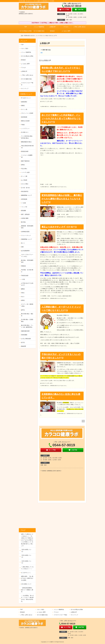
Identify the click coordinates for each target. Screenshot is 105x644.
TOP (26, 27)
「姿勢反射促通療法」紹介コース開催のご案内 (27, 590)
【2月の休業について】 (26, 562)
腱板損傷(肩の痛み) (26, 142)
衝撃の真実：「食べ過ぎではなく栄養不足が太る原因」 (27, 578)
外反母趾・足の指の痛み (27, 271)
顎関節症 (24, 266)
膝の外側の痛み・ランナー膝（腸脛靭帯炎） (27, 326)
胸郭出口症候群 (25, 121)
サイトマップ (25, 89)
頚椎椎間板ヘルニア (27, 239)
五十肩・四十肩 (25, 188)
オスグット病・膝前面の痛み (27, 305)
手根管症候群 (25, 276)
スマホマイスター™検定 (27, 84)
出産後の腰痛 (25, 218)
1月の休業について (26, 584)
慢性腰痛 (24, 211)
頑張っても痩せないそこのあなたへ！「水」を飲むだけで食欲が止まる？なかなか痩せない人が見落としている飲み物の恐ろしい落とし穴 (27, 540)
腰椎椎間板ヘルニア (27, 195)
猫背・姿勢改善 (25, 214)
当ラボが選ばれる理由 (26, 31)
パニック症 (24, 207)
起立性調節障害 (25, 251)
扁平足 (23, 310)
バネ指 (23, 279)
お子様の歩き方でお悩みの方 (27, 284)
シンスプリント (25, 128)
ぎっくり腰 (24, 176)
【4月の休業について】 (26, 551)
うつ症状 (24, 203)
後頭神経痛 (24, 117)
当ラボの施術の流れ (39, 31)
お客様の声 (52, 27)
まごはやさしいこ (26, 573)
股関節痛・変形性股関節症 (27, 227)
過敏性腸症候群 (25, 331)
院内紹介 (52, 31)
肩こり (23, 243)
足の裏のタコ (25, 132)
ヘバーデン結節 (25, 172)
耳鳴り (23, 293)
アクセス (66, 27)
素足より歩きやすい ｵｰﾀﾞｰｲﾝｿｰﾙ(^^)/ (59, 227)
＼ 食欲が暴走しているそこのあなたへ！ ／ (27, 568)
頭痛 (22, 247)
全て (42, 53)
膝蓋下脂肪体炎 (25, 161)
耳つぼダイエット (26, 98)
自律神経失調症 (25, 232)
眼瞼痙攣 (24, 346)
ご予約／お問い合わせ (79, 27)
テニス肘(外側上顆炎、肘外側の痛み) (27, 137)
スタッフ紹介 (25, 48)
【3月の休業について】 (26, 556)
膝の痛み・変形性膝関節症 (27, 261)
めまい (23, 297)
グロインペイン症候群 (27, 113)
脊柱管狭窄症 (25, 191)
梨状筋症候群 (25, 151)
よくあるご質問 (66, 31)
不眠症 (23, 125)
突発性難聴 (24, 335)
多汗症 (23, 342)
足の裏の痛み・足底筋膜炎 (27, 320)
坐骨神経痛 (24, 199)
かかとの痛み (25, 184)
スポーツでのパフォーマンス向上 (27, 256)
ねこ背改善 (24, 180)
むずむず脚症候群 (26, 339)
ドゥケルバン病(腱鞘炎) (27, 156)
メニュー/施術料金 (39, 27)
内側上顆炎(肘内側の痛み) (27, 147)
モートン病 (24, 109)
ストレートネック (26, 235)
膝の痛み (24, 222)
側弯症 (23, 165)
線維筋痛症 (24, 102)
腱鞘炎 (23, 289)
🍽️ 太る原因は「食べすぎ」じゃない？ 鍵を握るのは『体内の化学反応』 (27, 598)
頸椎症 (23, 106)
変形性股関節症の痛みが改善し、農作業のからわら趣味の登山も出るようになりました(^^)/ (62, 199)
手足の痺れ (24, 169)
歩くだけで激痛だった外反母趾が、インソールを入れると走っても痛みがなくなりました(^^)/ (61, 118)
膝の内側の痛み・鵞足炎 (27, 315)
